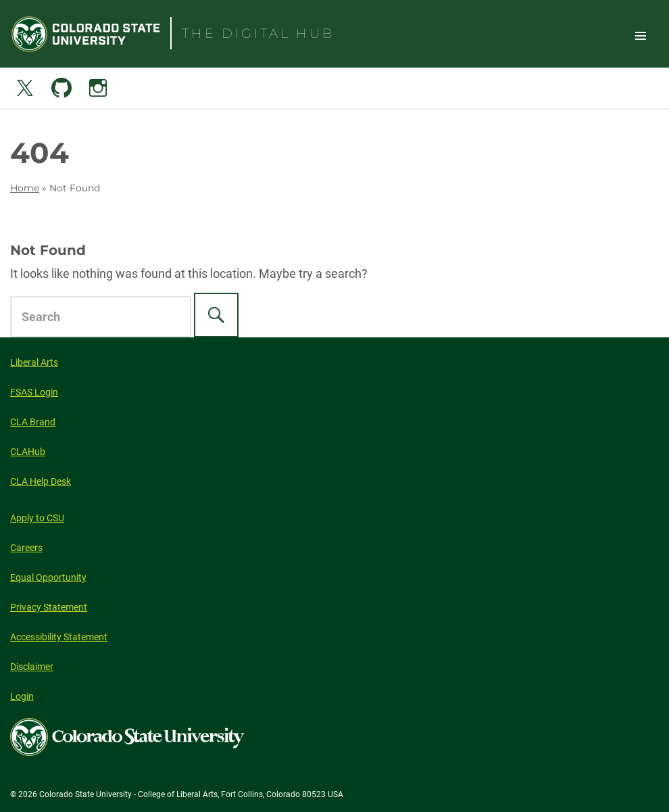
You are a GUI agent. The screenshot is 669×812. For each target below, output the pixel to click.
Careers (26, 548)
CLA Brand (33, 422)
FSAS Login (34, 392)
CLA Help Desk (41, 481)
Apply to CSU (37, 518)
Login (22, 696)
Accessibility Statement (59, 637)
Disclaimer (32, 667)
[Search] (216, 315)
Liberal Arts (34, 362)
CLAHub (28, 452)
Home (25, 188)
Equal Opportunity (48, 577)
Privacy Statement (49, 607)
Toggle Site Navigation (641, 35)
